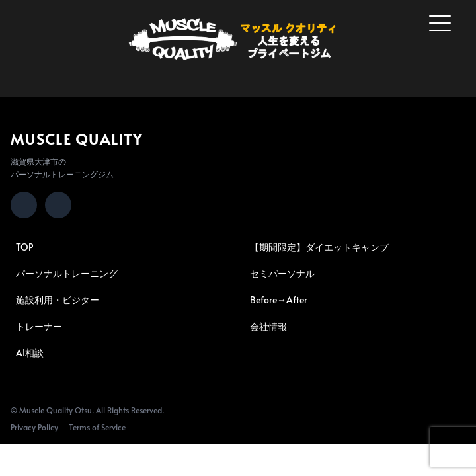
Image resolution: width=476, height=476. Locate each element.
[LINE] (58, 205)
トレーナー (39, 326)
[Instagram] (24, 205)
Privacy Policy (34, 427)
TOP (24, 247)
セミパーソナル (282, 273)
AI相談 (30, 353)
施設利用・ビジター (58, 300)
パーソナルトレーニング (67, 273)
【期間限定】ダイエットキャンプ (319, 247)
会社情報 (268, 326)
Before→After (279, 300)
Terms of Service (97, 427)
